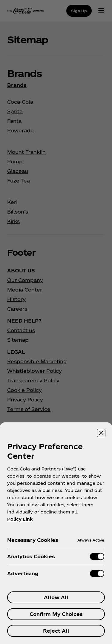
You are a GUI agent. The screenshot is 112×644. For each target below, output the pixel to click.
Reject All (56, 631)
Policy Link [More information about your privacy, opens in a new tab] (20, 519)
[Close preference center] (101, 433)
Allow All (56, 597)
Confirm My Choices (56, 614)
